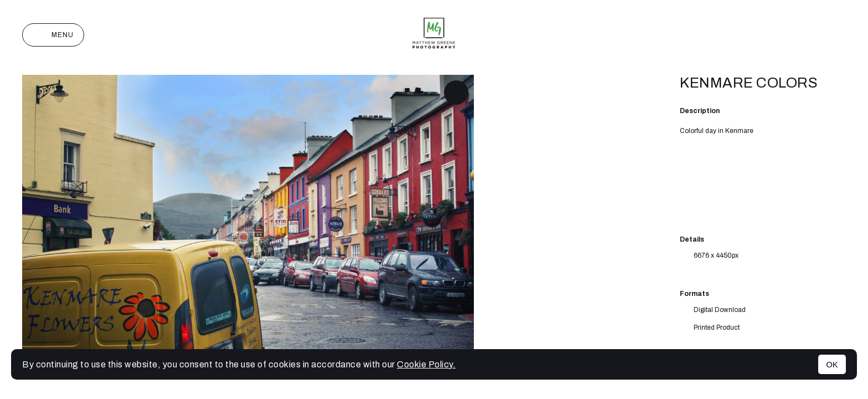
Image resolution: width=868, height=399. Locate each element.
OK (832, 364)
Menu (53, 35)
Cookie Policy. (426, 364)
